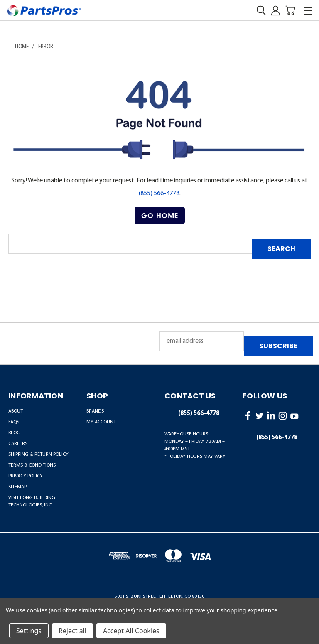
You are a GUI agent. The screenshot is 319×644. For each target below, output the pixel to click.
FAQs (14, 422)
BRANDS (95, 411)
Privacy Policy (26, 476)
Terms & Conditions (32, 465)
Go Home (160, 215)
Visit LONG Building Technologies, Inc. (32, 501)
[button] (160, 216)
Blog (14, 433)
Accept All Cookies (131, 631)
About (16, 411)
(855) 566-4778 (159, 194)
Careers (18, 444)
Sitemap (17, 487)
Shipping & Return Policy (38, 455)
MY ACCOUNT (101, 422)
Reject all (72, 631)
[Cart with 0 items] (290, 11)
